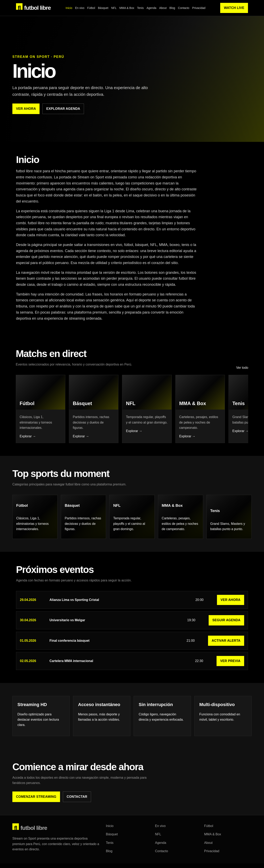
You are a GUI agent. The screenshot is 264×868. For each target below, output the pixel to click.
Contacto (184, 8)
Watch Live (234, 8)
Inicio (69, 8)
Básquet (103, 8)
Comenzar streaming (36, 805)
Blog (172, 8)
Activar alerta (226, 649)
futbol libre (33, 7)
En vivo (80, 8)
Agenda (151, 8)
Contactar (77, 805)
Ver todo (242, 373)
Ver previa (230, 669)
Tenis (140, 8)
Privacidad (199, 8)
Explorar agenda (63, 109)
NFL (114, 8)
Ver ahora (26, 109)
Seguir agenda (226, 628)
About (163, 8)
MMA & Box (127, 8)
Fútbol (91, 8)
